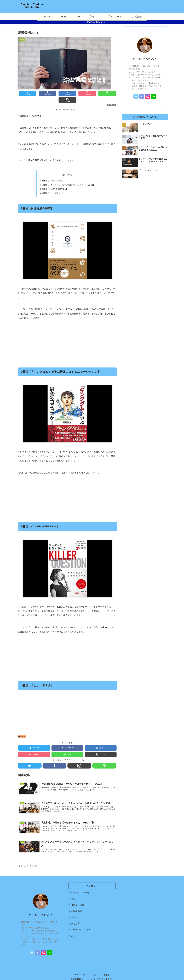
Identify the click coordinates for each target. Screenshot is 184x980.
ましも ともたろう (145, 59)
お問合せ (106, 969)
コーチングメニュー (81, 924)
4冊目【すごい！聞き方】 (53, 187)
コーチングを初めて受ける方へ (92, 22)
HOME (77, 969)
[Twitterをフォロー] (30, 759)
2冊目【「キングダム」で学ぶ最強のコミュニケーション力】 (68, 178)
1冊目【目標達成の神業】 (53, 174)
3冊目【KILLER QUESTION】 (55, 182)
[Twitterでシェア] (26, 93)
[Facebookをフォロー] (54, 759)
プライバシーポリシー (91, 969)
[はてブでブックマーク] (59, 93)
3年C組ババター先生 (81, 886)
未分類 (22, 730)
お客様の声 (76, 905)
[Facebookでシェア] (42, 93)
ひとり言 (75, 917)
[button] (109, 93)
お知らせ (75, 911)
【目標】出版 (78, 899)
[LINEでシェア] (92, 93)
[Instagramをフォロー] (79, 759)
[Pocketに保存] (76, 93)
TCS (73, 893)
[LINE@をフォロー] (104, 759)
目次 (64, 168)
